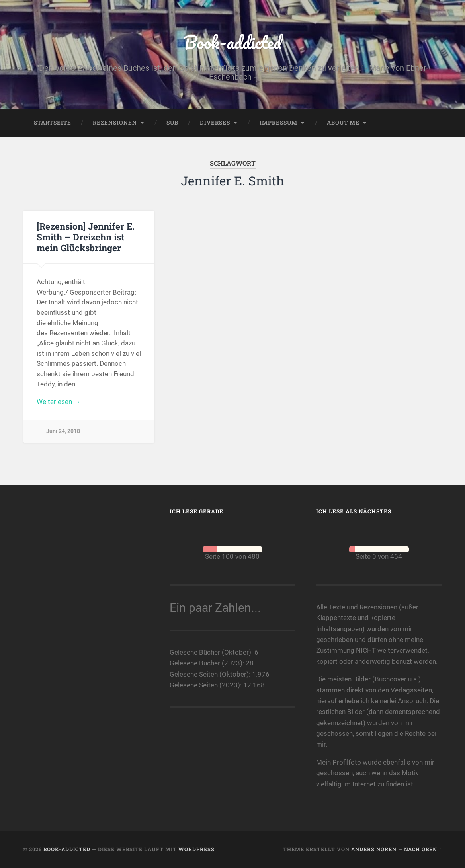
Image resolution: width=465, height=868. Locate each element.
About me (343, 123)
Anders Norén (374, 849)
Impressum (278, 123)
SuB (172, 123)
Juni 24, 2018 (63, 431)
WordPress (196, 849)
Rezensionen (115, 123)
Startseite (53, 123)
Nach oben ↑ (423, 849)
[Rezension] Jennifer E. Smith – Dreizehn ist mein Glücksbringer (86, 237)
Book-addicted (232, 42)
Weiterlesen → (59, 402)
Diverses (215, 123)
